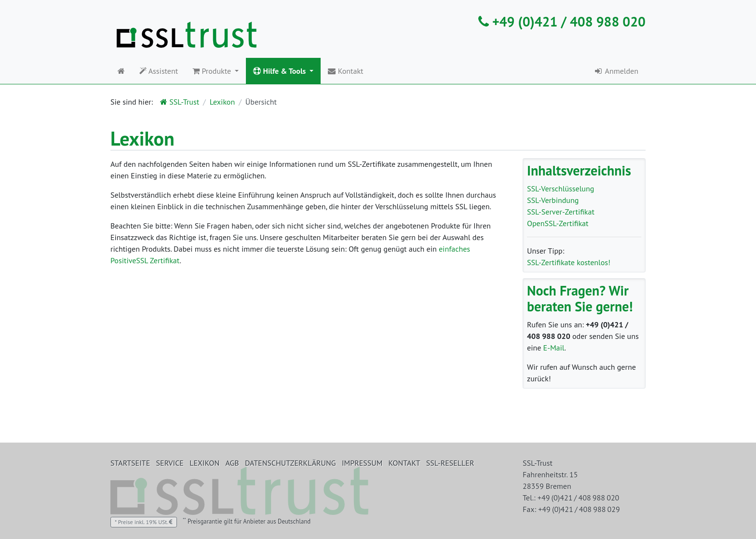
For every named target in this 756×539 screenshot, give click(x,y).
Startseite (130, 463)
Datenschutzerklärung (290, 463)
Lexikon (222, 102)
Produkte (213, 71)
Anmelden (616, 71)
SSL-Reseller (450, 463)
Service (170, 463)
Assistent (159, 71)
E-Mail (554, 348)
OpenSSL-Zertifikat (558, 223)
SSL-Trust (180, 102)
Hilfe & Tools (280, 71)
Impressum (362, 463)
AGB (232, 463)
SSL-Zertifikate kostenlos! (569, 262)
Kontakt (345, 71)
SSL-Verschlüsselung (560, 189)
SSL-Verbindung (553, 200)
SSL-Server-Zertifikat (561, 212)
